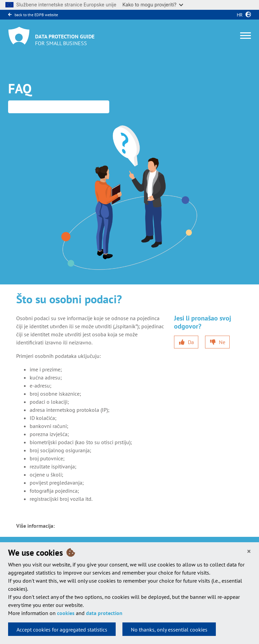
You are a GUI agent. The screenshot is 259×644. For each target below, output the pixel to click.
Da (191, 342)
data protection (104, 613)
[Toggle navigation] (246, 36)
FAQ (20, 88)
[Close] (249, 551)
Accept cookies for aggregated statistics (62, 630)
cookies (66, 613)
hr (238, 15)
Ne (222, 342)
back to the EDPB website (33, 15)
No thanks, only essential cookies (169, 630)
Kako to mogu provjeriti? (153, 5)
